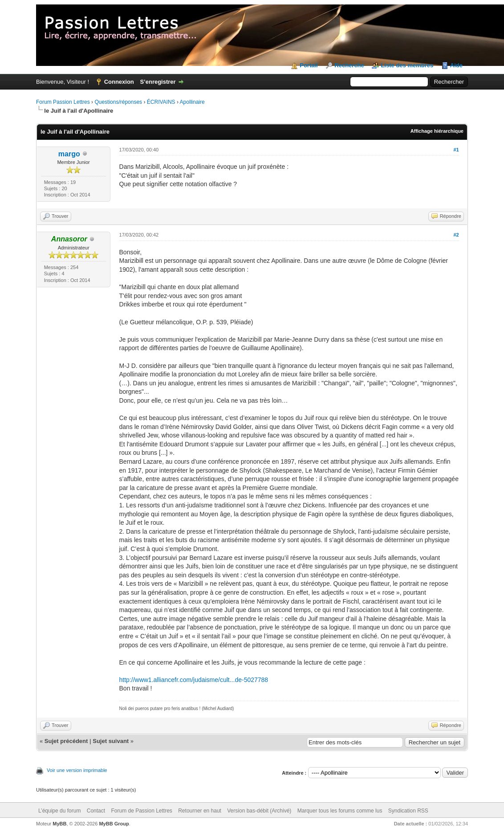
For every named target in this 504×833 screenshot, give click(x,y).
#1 (456, 150)
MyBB (59, 824)
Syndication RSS (408, 811)
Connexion (119, 82)
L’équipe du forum (59, 811)
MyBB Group (114, 824)
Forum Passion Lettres (63, 102)
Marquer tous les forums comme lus (340, 811)
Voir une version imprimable (77, 770)
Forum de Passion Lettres (141, 811)
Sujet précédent (66, 741)
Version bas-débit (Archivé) (259, 811)
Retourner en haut (200, 811)
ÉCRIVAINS (161, 102)
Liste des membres (407, 65)
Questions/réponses (118, 102)
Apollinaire (192, 102)
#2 (456, 235)
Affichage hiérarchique (437, 131)
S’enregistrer (158, 82)
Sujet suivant (111, 741)
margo (69, 154)
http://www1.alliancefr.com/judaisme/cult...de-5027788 (194, 680)
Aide (456, 65)
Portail (309, 65)
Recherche (349, 65)
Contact (96, 811)
